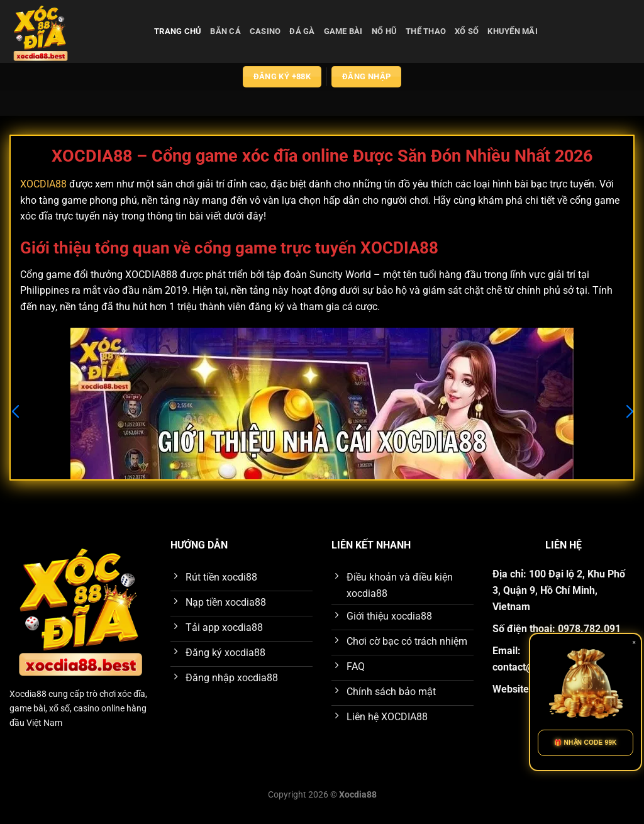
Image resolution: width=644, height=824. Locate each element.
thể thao (426, 31)
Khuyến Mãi (513, 31)
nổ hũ (384, 31)
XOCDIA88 (43, 184)
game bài (343, 31)
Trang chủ (178, 31)
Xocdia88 (28, 694)
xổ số (467, 31)
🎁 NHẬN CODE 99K (586, 743)
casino (265, 31)
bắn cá (225, 31)
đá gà (302, 31)
